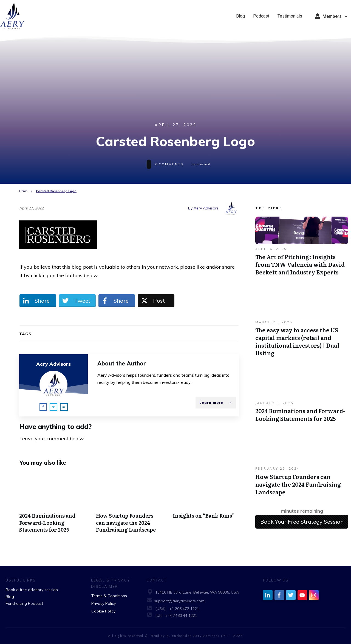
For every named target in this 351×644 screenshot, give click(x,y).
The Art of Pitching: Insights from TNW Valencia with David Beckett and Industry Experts (302, 249)
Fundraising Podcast (24, 603)
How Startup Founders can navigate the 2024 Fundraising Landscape (129, 505)
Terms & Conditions (109, 596)
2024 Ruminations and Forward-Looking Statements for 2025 (52, 505)
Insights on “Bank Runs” (206, 505)
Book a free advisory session (32, 590)
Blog (10, 597)
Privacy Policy (104, 603)
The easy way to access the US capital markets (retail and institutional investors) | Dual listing (302, 326)
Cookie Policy (103, 611)
